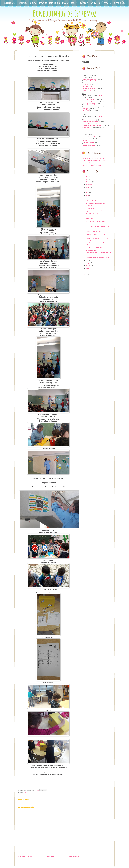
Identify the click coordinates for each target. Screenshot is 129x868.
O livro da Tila (87, 85)
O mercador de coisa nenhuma (92, 122)
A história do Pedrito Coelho (91, 81)
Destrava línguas (88, 86)
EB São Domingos (105, 3)
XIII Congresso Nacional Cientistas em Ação (98, 226)
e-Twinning (89, 206)
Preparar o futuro (90, 208)
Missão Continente (91, 200)
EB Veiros (65, 8)
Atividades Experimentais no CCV (96, 203)
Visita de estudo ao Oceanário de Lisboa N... (98, 257)
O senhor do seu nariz (89, 120)
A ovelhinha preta (88, 90)
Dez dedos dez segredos (90, 88)
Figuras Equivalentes (92, 213)
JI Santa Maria (22, 3)
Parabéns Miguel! (91, 216)
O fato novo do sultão (89, 123)
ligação (100, 75)
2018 (86, 179)
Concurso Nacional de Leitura (94, 229)
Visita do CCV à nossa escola (94, 231)
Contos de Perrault (88, 127)
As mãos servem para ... (93, 250)
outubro (88, 187)
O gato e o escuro (88, 138)
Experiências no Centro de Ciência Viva (97, 211)
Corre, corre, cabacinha (89, 79)
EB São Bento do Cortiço (88, 3)
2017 (86, 272)
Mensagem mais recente (25, 857)
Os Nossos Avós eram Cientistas (95, 221)
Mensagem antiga (74, 857)
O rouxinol (86, 140)
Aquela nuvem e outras (89, 83)
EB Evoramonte (54, 3)
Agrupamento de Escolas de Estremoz (94, 160)
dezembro (89, 182)
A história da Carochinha (90, 103)
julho (87, 193)
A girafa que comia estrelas (91, 101)
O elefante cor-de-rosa (89, 99)
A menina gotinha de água (90, 107)
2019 (86, 177)
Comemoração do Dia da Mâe (94, 247)
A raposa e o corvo (88, 144)
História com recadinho (89, 146)
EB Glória (65, 3)
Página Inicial (9, 3)
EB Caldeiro (43, 3)
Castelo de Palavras (88, 163)
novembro (89, 185)
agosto (88, 190)
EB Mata (74, 3)
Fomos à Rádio (90, 219)
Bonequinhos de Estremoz (65, 13)
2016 (86, 274)
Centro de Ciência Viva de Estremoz (93, 158)
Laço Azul (89, 224)
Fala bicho (86, 111)
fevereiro (89, 266)
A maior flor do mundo (89, 136)
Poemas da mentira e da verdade (92, 125)
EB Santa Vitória (119, 3)
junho (88, 195)
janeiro (88, 268)
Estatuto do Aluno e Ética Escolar (92, 165)
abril (87, 260)
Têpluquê (85, 109)
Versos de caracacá (88, 142)
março (88, 263)
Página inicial (50, 857)
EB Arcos (33, 3)
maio (87, 198)
